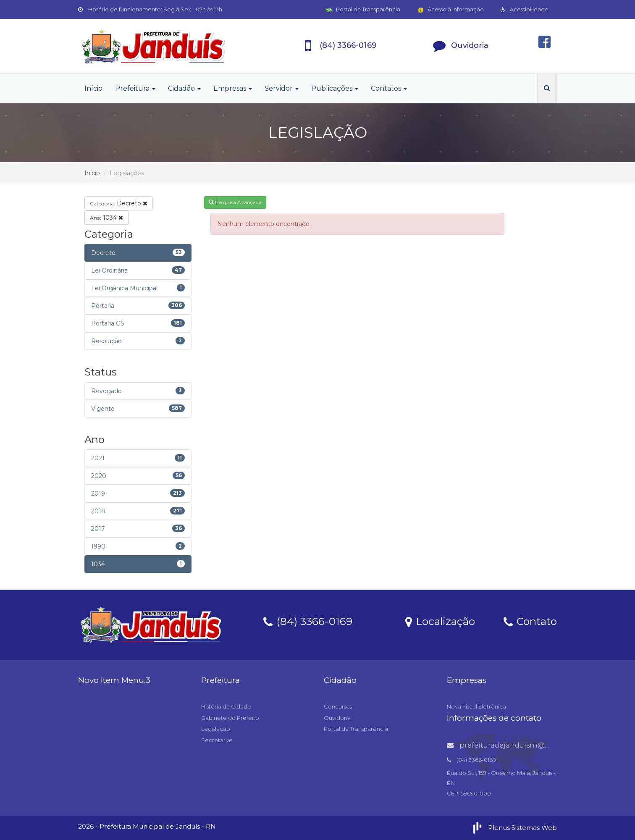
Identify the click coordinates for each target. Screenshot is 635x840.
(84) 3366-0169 (308, 621)
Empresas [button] (233, 88)
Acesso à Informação (450, 9)
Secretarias (217, 740)
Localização (440, 621)
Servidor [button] (282, 88)
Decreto (119, 203)
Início (93, 88)
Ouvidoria (337, 718)
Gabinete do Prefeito (230, 718)
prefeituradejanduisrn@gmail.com (514, 745)
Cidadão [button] (184, 88)
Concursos (338, 706)
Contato (530, 621)
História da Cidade (226, 706)
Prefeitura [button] (135, 88)
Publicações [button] (335, 88)
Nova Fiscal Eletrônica (476, 706)
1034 (106, 218)
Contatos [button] (389, 88)
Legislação (216, 729)
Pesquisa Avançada (235, 202)
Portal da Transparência (363, 9)
